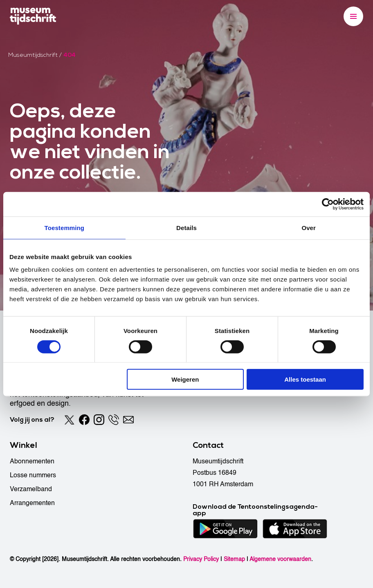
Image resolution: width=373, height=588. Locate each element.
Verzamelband (31, 489)
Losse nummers (33, 475)
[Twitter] (70, 420)
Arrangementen (32, 503)
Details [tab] (186, 227)
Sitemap (234, 559)
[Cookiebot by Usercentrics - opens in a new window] (328, 204)
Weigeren (185, 379)
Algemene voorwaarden (280, 559)
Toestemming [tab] (65, 227)
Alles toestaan (305, 379)
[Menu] (353, 16)
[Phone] (114, 420)
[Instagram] (99, 420)
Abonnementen (32, 461)
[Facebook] (84, 420)
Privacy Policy (201, 559)
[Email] (128, 420)
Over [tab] (309, 227)
